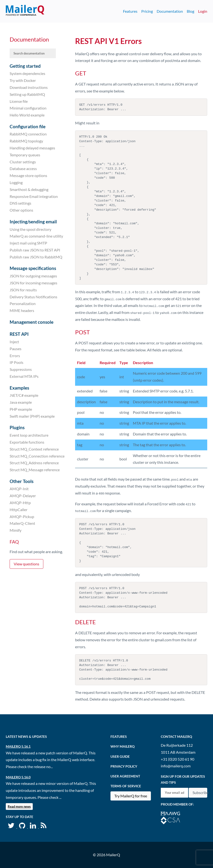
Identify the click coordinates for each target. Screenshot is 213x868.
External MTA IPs (24, 376)
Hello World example (27, 115)
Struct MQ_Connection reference (37, 456)
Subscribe (200, 792)
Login (203, 11)
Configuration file (28, 126)
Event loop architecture (29, 435)
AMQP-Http (20, 503)
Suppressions (21, 369)
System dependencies (27, 73)
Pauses (16, 349)
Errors (15, 355)
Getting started (25, 66)
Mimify (16, 530)
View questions (26, 564)
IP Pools (16, 362)
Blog (190, 11)
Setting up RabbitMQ (27, 94)
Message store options (28, 175)
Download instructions (29, 87)
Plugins (17, 427)
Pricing (147, 11)
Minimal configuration (28, 108)
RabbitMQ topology (26, 141)
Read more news (19, 807)
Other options (21, 210)
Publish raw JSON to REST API (35, 250)
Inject (14, 342)
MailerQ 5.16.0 (18, 777)
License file (19, 101)
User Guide (120, 756)
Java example (21, 402)
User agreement (125, 776)
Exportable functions (27, 442)
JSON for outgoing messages (33, 276)
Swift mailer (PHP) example (32, 416)
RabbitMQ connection (28, 134)
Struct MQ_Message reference (35, 470)
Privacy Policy (124, 766)
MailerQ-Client (22, 523)
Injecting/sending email (33, 222)
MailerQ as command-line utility (36, 236)
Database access (23, 168)
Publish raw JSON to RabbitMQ (36, 257)
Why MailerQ (123, 746)
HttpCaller (19, 510)
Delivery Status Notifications (33, 296)
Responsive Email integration (34, 196)
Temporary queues (25, 155)
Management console (32, 322)
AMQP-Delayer (23, 496)
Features (130, 11)
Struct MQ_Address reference (34, 463)
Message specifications (33, 268)
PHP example (21, 409)
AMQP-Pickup (22, 516)
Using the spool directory (30, 229)
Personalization (23, 303)
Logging (16, 182)
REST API (19, 334)
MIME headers (22, 310)
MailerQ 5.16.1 (18, 746)
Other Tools (22, 481)
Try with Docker (23, 80)
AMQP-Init (19, 489)
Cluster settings (23, 162)
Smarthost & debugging (29, 189)
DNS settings (20, 203)
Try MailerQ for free (131, 796)
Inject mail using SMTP (28, 243)
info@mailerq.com (176, 766)
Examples (19, 388)
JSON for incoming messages (33, 283)
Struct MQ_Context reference (34, 449)
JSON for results (23, 290)
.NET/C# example (24, 395)
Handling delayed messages (32, 148)
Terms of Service (126, 786)
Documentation (170, 11)
